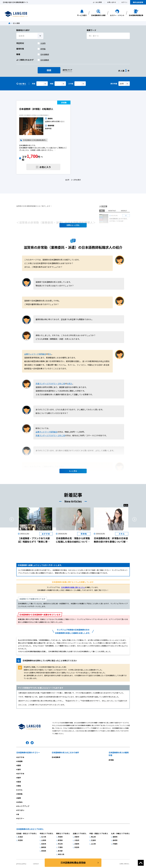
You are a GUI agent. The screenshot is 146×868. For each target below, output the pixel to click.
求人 (50, 354)
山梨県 (44, 840)
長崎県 (115, 840)
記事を (73, 225)
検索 (49, 70)
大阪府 (77, 840)
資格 (19, 786)
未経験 (20, 761)
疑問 (19, 798)
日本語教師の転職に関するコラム (73, 587)
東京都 (60, 851)
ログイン (124, 2)
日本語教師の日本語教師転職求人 (35, 140)
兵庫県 (77, 844)
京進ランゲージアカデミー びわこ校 (50, 384)
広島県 (93, 840)
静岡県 (44, 847)
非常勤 (43, 49)
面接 (19, 765)
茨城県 (60, 837)
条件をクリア (67, 70)
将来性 (20, 794)
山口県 (93, 844)
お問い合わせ (112, 2)
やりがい (21, 810)
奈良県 (77, 847)
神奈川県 (61, 854)
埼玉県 (60, 844)
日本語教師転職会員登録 (73, 863)
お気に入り (45, 167)
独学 (19, 778)
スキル (20, 790)
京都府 (77, 837)
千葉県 (60, 847)
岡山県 (93, 837)
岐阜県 (44, 844)
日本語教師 (45, 54)
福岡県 (115, 837)
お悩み (20, 802)
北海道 (20, 837)
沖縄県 (115, 844)
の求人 (70, 384)
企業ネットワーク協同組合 (35, 354)
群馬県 (60, 840)
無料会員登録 (138, 2)
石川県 (44, 837)
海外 (19, 769)
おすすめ (21, 757)
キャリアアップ (23, 806)
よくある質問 (97, 2)
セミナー (21, 818)
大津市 (43, 43)
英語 (19, 782)
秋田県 (20, 840)
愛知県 (44, 851)
